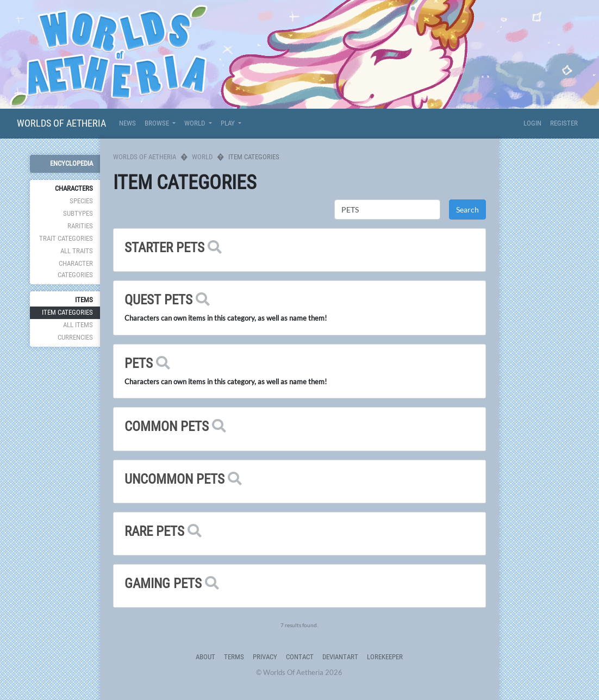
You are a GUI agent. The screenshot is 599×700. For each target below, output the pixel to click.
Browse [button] (158, 123)
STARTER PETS (164, 248)
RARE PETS (154, 531)
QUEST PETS (158, 300)
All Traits (77, 251)
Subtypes (78, 213)
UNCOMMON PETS (174, 479)
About (205, 657)
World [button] (195, 123)
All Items (78, 325)
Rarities (80, 226)
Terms (234, 657)
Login (532, 123)
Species (81, 201)
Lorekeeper (385, 657)
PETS (139, 363)
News (127, 123)
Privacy (265, 657)
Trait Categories (66, 238)
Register (564, 123)
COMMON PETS (167, 426)
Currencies (75, 337)
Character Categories (75, 269)
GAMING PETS (163, 583)
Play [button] (229, 123)
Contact (300, 657)
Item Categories (67, 312)
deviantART (340, 657)
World (202, 157)
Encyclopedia (71, 163)
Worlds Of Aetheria (61, 123)
